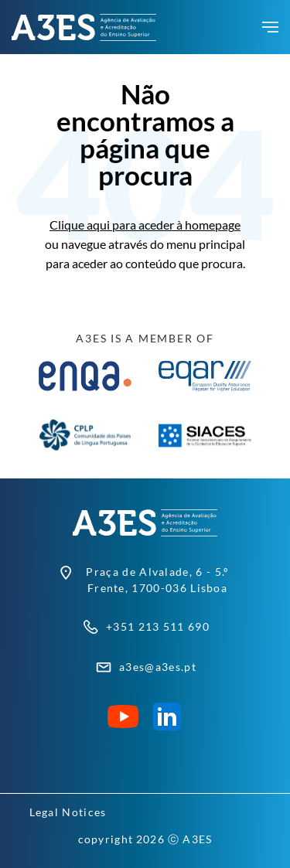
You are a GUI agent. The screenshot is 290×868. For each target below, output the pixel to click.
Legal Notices (68, 812)
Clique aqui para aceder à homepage (145, 225)
